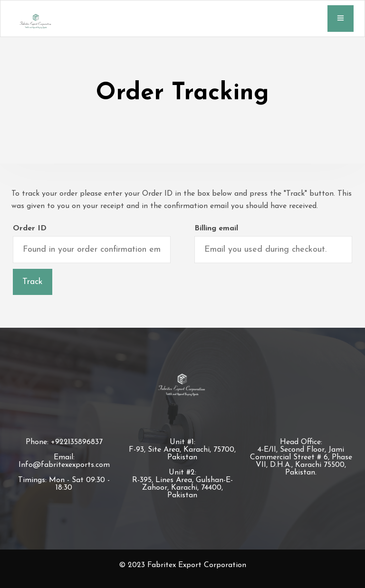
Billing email (216, 228)
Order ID (30, 228)
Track (33, 282)
